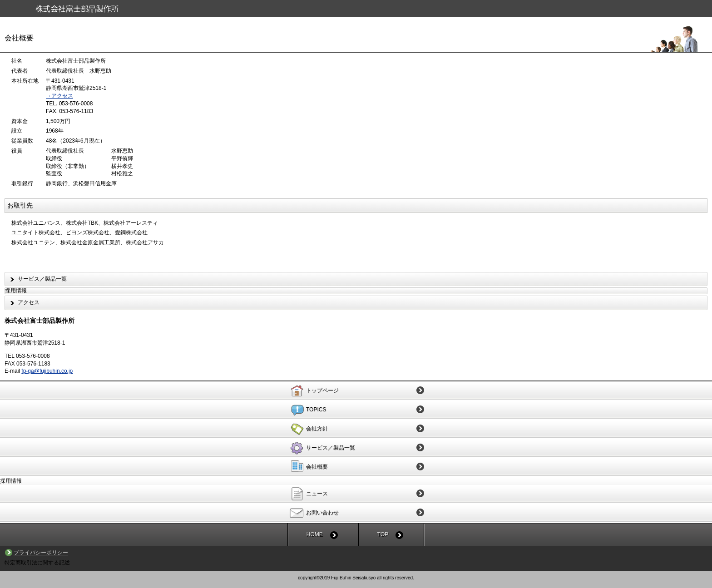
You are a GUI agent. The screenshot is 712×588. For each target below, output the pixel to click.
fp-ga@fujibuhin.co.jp (47, 371)
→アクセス (59, 96)
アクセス (29, 302)
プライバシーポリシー (41, 553)
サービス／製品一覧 (42, 279)
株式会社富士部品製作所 (359, 10)
